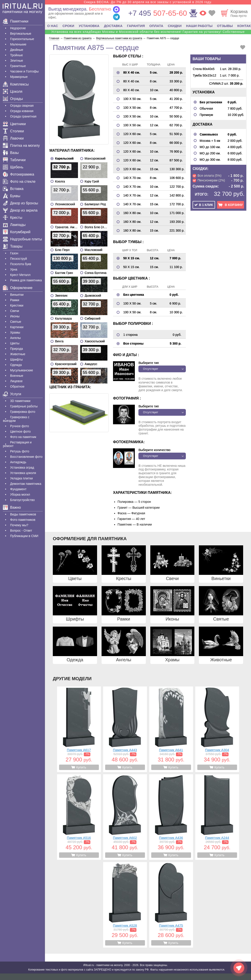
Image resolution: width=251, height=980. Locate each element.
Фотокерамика (19, 174)
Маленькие (18, 44)
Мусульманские (22, 370)
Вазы (11, 153)
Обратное (17, 386)
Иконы (15, 316)
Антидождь (18, 462)
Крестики (17, 305)
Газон (14, 253)
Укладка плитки (21, 478)
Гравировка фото (23, 412)
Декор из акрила (20, 210)
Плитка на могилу (21, 146)
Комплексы (16, 84)
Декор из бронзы (21, 203)
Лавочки (13, 138)
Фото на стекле (19, 182)
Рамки (15, 300)
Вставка (13, 189)
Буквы (12, 196)
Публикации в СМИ (24, 536)
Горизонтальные (22, 39)
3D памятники (20, 401)
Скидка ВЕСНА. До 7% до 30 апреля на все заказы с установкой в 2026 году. (148, 2)
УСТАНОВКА (89, 26)
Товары (13, 246)
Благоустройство (22, 500)
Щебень (13, 167)
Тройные (17, 55)
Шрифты (16, 359)
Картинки (17, 327)
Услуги (12, 394)
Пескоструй (19, 259)
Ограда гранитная (23, 116)
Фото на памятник (23, 437)
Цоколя (13, 91)
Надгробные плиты (22, 239)
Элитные (17, 61)
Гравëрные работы (24, 406)
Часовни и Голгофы (24, 71)
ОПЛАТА (156, 26)
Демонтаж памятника (26, 484)
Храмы (15, 332)
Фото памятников (23, 520)
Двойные (17, 50)
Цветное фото (20, 431)
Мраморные (19, 77)
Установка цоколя (23, 473)
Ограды (13, 99)
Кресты (13, 218)
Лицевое (16, 381)
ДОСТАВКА (113, 26)
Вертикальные (21, 34)
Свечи (15, 311)
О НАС (53, 26)
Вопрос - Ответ (21, 531)
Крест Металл (20, 275)
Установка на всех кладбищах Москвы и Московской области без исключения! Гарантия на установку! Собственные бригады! (148, 34)
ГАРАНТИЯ (136, 26)
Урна (14, 269)
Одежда (16, 365)
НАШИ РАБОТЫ (199, 26)
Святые (16, 322)
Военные (17, 376)
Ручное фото (20, 426)
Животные (18, 354)
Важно (12, 507)
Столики (13, 131)
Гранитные (18, 66)
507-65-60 (158, 13)
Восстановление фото (26, 457)
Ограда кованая (22, 111)
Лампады (14, 225)
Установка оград (22, 467)
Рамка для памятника (26, 280)
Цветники (14, 124)
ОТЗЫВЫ (225, 26)
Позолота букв (21, 264)
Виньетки (17, 295)
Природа (17, 349)
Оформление (18, 288)
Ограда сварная (22, 106)
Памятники (16, 21)
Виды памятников (23, 514)
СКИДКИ (175, 26)
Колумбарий (17, 232)
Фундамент (18, 489)
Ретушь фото (20, 451)
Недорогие (18, 28)
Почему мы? (19, 525)
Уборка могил (20, 495)
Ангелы (15, 338)
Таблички (14, 160)
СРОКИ (68, 26)
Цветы (15, 343)
